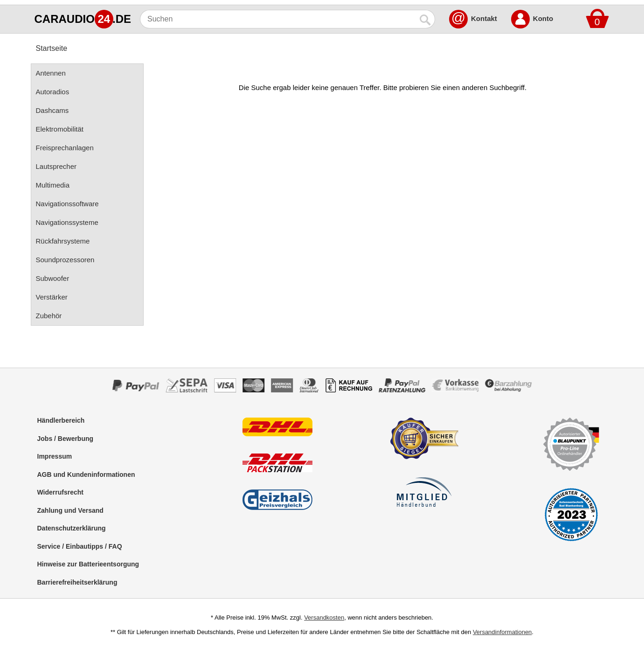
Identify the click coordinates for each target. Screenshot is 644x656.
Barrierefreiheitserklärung (77, 582)
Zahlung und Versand (70, 510)
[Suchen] (278, 19)
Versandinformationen (502, 632)
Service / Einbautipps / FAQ (80, 546)
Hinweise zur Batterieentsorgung (88, 564)
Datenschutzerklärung (72, 528)
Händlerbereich (61, 420)
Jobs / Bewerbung (66, 439)
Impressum (55, 456)
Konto (543, 18)
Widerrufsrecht (60, 492)
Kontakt (484, 18)
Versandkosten (324, 618)
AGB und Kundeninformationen (86, 475)
